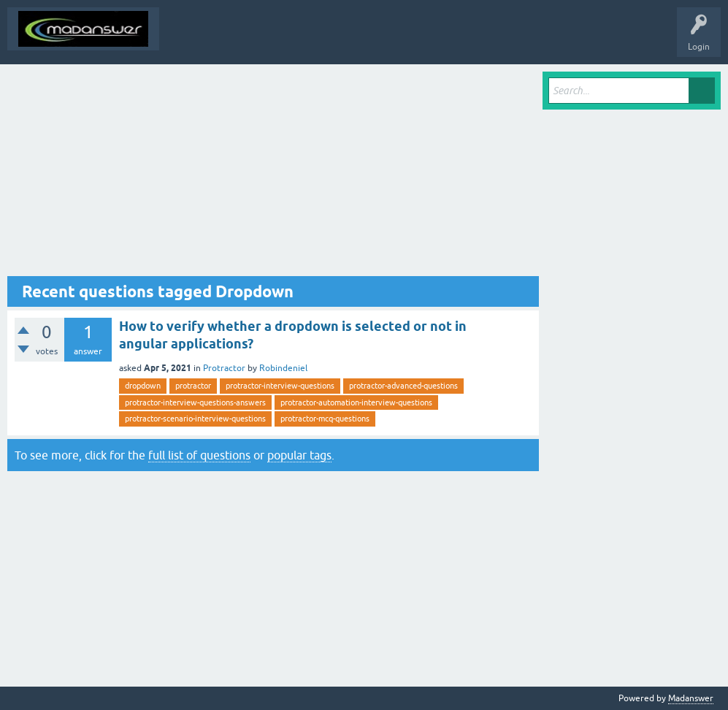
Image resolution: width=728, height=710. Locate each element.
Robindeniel (283, 368)
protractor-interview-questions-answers (195, 402)
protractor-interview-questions (280, 386)
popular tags (299, 455)
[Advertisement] (273, 174)
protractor (193, 386)
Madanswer (691, 698)
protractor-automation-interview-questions (356, 402)
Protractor (224, 368)
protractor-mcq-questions (325, 419)
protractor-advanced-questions (403, 386)
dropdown (143, 386)
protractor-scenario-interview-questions (195, 419)
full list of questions (199, 455)
